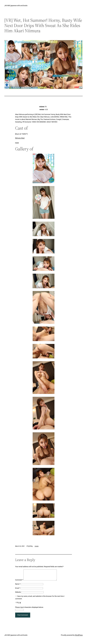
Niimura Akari (20, 138)
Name (18, 586)
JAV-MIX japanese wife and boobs (16, 6)
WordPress (79, 637)
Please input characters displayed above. (29, 609)
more (17, 143)
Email (18, 590)
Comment (19, 582)
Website (18, 594)
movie (37, 546)
